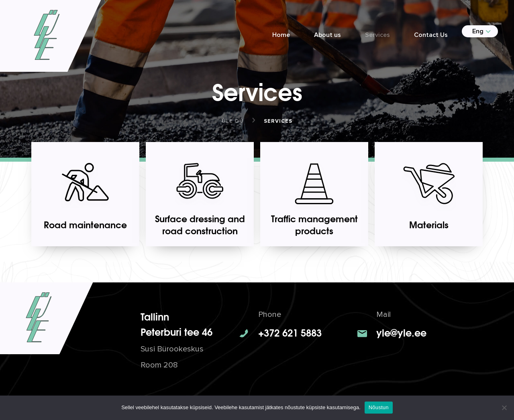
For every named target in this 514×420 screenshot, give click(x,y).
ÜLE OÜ (233, 121)
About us (327, 35)
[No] (504, 408)
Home (281, 35)
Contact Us (431, 35)
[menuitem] (477, 31)
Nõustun (379, 407)
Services (377, 35)
